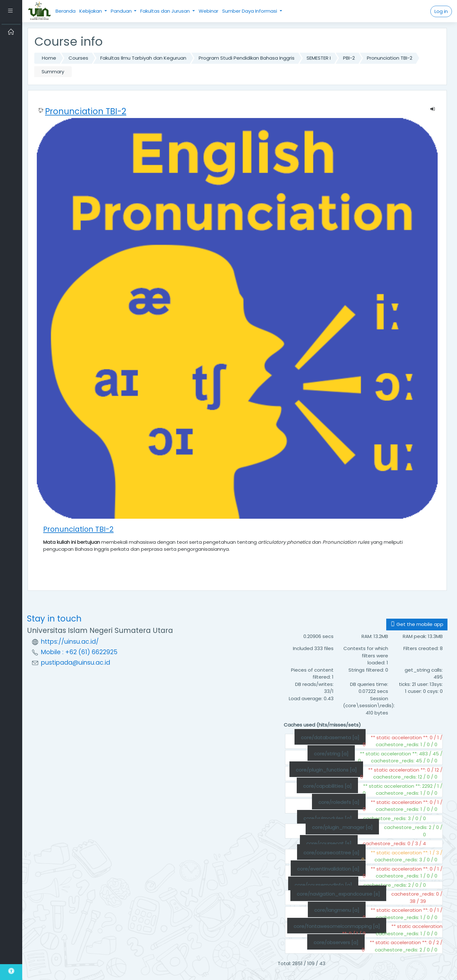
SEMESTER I (319, 58)
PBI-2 (349, 58)
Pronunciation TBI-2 (390, 58)
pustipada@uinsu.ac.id (76, 663)
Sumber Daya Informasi (250, 11)
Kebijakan (91, 11)
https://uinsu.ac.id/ (70, 642)
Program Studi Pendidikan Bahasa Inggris (247, 58)
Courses (78, 58)
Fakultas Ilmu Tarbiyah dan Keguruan (143, 58)
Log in (441, 11)
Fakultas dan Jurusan (166, 11)
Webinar (209, 11)
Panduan (122, 11)
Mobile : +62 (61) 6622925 (79, 652)
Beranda (66, 11)
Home (49, 58)
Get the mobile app (417, 624)
